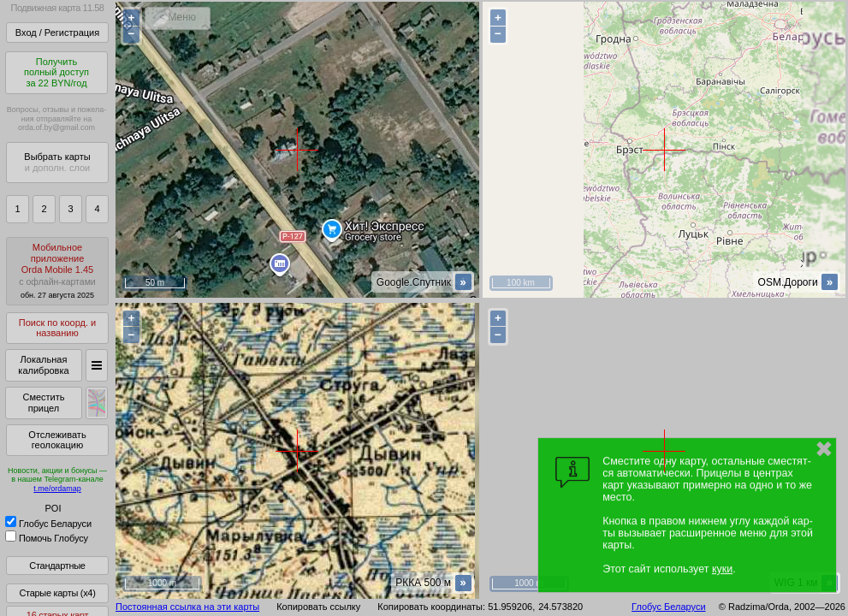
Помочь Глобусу (47, 538)
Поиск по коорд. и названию (57, 328)
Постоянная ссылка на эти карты (187, 607)
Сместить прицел (43, 403)
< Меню (178, 17)
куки (722, 569)
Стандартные (57, 566)
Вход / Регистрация (57, 33)
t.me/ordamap (57, 489)
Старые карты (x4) (57, 593)
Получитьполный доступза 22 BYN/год (56, 72)
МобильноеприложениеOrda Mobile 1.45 (57, 271)
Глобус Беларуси (48, 524)
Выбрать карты (57, 162)
